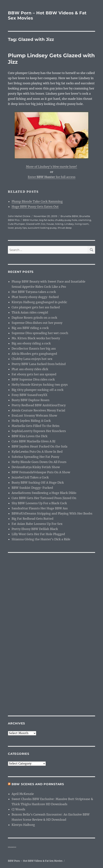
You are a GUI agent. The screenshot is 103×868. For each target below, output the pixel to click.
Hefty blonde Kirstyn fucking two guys (40, 385)
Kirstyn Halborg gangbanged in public (39, 302)
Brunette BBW (69, 216)
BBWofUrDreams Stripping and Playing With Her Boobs (52, 513)
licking (59, 224)
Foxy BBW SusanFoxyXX (29, 395)
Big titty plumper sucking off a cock (38, 390)
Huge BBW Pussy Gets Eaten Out (35, 207)
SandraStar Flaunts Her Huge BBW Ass (40, 508)
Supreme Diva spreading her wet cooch (40, 333)
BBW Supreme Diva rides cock (33, 379)
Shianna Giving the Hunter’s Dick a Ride (41, 539)
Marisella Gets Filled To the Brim (35, 426)
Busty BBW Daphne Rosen (31, 400)
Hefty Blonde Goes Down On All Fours (39, 462)
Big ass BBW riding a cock (30, 328)
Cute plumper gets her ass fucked (36, 307)
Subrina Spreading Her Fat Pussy (35, 457)
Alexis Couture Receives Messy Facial (38, 410)
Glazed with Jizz (36, 224)
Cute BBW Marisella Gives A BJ (33, 441)
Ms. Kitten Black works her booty (36, 338)
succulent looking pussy (42, 228)
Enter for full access (52, 177)
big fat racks (47, 220)
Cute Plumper (16, 224)
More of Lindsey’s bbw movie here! (51, 167)
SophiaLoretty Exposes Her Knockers (39, 431)
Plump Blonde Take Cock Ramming (37, 201)
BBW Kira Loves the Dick (30, 436)
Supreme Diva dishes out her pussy (37, 323)
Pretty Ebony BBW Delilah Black (35, 529)
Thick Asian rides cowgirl (30, 312)
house (50, 224)
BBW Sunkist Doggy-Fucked (32, 488)
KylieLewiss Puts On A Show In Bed (37, 452)
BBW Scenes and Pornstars (38, 784)
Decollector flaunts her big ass (34, 348)
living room (82, 224)
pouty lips (21, 228)
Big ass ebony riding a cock (31, 343)
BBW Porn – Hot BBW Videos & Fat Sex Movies (35, 861)
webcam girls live (12, 847)
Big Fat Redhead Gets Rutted (32, 519)
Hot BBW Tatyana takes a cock (34, 292)
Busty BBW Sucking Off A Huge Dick (38, 483)
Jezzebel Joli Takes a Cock (30, 477)
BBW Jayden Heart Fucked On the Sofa (39, 446)
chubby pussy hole (66, 220)
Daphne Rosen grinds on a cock (34, 318)
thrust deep (65, 228)
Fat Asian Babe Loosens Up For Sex (37, 524)
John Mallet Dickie (19, 216)
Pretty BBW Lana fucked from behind (39, 364)
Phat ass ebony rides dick (30, 369)
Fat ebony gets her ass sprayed (34, 374)
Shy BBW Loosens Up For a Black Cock (39, 503)
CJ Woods (18, 809)
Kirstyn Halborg (23, 825)
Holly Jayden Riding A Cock (31, 421)
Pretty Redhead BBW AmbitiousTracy (39, 405)
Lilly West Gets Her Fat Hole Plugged (38, 534)
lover (11, 228)
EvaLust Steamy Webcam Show (34, 415)
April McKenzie (23, 794)
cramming (85, 220)
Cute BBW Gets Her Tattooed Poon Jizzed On (44, 498)
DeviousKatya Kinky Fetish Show (36, 467)
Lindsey (69, 224)
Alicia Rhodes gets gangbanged (34, 354)
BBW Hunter (31, 220)
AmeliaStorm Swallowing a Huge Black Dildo (44, 493)
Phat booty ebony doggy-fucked (35, 297)
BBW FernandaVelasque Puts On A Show (41, 472)
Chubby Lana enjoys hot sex (32, 359)
